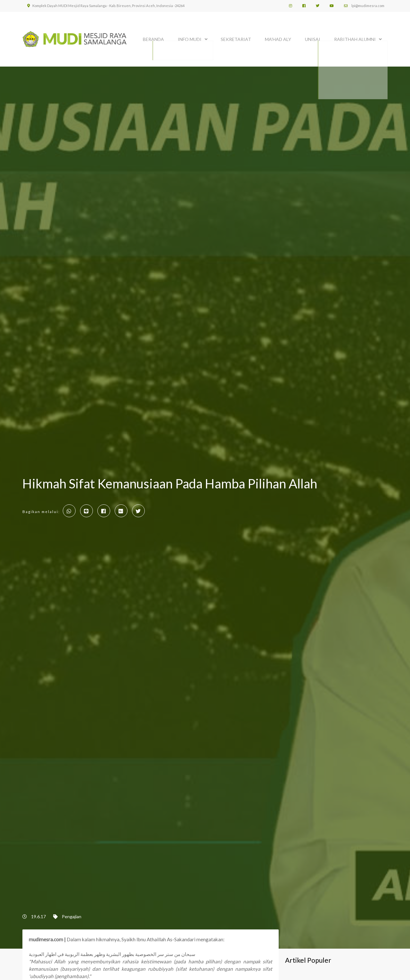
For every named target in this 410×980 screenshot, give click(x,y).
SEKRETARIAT (236, 38)
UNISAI (313, 38)
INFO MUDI (190, 38)
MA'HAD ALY (278, 38)
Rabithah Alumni (355, 38)
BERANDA (153, 38)
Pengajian (72, 916)
